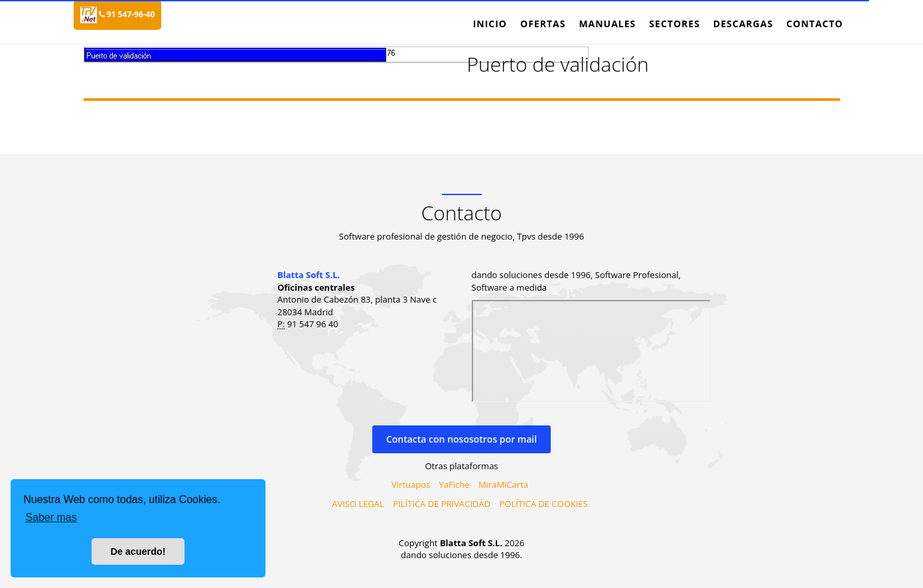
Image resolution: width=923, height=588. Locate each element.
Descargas (743, 24)
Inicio (490, 24)
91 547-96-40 (127, 14)
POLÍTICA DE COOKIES (543, 504)
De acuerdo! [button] (138, 551)
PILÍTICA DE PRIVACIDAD (442, 504)
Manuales (607, 24)
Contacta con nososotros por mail (461, 439)
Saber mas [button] (51, 517)
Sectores (674, 24)
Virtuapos (411, 484)
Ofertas (543, 24)
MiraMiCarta (503, 484)
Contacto (815, 24)
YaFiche (455, 484)
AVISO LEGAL (358, 504)
